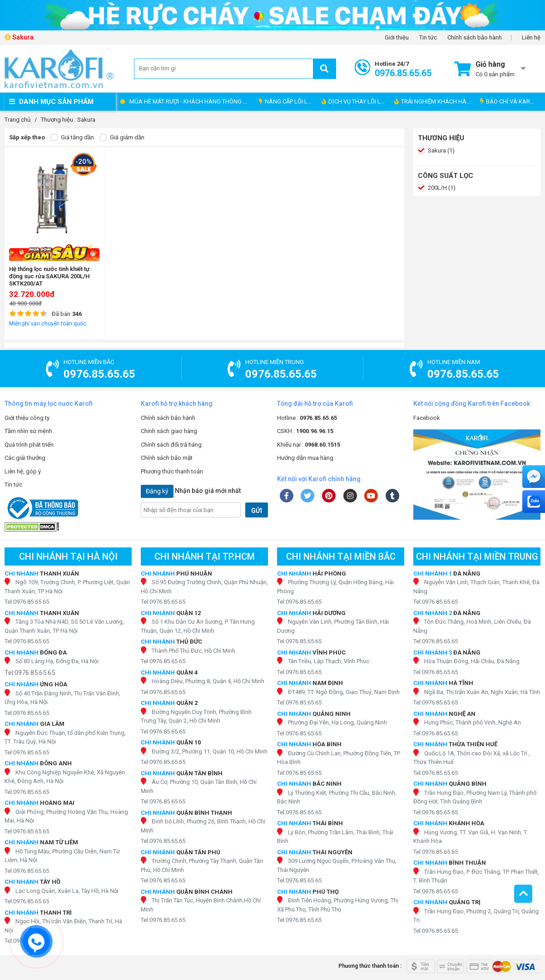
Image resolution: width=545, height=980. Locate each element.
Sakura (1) (436, 151)
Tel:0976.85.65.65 (27, 602)
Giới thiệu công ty (27, 418)
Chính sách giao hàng (169, 431)
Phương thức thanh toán (172, 471)
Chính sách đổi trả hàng (171, 445)
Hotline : (307, 418)
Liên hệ (531, 38)
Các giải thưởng (25, 458)
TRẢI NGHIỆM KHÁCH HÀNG (434, 101)
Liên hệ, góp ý (23, 471)
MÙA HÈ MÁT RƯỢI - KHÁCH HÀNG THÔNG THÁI (192, 101)
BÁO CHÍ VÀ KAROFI (509, 101)
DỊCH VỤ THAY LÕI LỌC (355, 101)
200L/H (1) (437, 188)
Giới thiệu (397, 38)
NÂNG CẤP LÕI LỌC (287, 101)
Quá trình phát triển (29, 445)
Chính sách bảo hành (475, 38)
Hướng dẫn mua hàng (305, 458)
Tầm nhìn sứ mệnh (28, 431)
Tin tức (428, 38)
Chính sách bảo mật (167, 458)
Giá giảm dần (122, 138)
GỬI (257, 511)
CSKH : (305, 431)
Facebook (427, 418)
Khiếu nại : (309, 445)
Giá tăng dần (72, 138)
